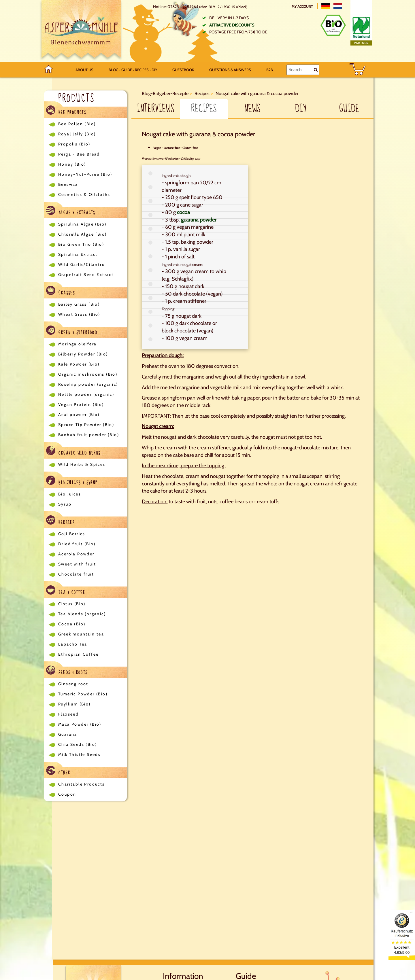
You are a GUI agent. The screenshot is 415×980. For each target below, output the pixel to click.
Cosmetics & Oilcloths (84, 194)
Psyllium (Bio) (74, 704)
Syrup (65, 504)
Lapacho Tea (73, 644)
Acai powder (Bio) (79, 415)
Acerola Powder (76, 554)
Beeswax (68, 184)
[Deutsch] (326, 6)
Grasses (61, 291)
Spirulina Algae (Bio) (82, 224)
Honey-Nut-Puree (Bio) (85, 174)
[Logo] (81, 31)
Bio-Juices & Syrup (72, 481)
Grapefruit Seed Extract (86, 275)
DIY (301, 109)
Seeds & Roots (67, 671)
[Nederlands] (338, 6)
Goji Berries (72, 534)
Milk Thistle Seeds (79, 754)
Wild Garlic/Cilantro (82, 264)
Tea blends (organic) (82, 614)
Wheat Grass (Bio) (79, 314)
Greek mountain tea (81, 634)
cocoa (183, 212)
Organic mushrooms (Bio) (88, 374)
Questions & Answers (230, 70)
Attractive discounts (232, 25)
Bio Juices (70, 494)
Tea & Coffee (66, 591)
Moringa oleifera (77, 344)
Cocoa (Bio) (72, 624)
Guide (349, 109)
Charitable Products (82, 784)
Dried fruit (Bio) (77, 544)
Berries (60, 521)
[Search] (303, 70)
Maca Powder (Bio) (80, 724)
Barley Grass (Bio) (79, 304)
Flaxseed (68, 714)
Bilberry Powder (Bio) (83, 354)
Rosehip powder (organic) (88, 384)
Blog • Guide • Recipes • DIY (133, 70)
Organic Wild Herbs (73, 452)
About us (84, 70)
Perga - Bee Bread (79, 154)
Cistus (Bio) (72, 604)
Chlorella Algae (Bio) (82, 234)
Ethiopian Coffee (78, 654)
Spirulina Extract (78, 254)
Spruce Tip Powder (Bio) (86, 425)
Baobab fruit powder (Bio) (89, 435)
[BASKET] (358, 70)
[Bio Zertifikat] (333, 25)
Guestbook (183, 70)
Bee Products (66, 111)
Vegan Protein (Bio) (81, 404)
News (252, 109)
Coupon (67, 794)
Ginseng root (73, 684)
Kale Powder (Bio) (79, 364)
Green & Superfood (72, 331)
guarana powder (199, 220)
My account (303, 6)
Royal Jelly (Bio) (77, 134)
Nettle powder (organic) (86, 394)
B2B (270, 70)
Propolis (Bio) (74, 144)
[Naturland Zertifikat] (361, 30)
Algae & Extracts (71, 211)
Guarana (68, 734)
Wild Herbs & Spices (82, 464)
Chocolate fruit (76, 574)
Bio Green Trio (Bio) (81, 244)
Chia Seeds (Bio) (78, 744)
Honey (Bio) (72, 164)
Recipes (204, 109)
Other (58, 771)
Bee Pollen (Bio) (77, 124)
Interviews (155, 109)
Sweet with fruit (77, 564)
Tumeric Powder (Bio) (83, 694)
